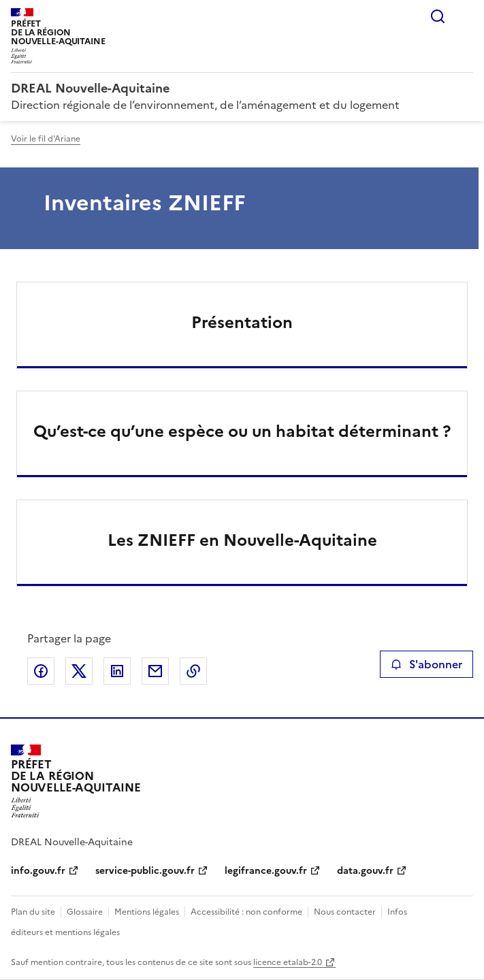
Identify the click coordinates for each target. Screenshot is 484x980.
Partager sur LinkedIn (117, 671)
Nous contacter (345, 912)
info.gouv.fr (38, 871)
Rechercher (438, 16)
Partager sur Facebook (41, 671)
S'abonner (426, 664)
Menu (465, 16)
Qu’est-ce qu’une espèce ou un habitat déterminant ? (242, 431)
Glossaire (85, 912)
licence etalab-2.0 (288, 962)
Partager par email (155, 671)
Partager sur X (79, 671)
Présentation (242, 323)
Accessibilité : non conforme (246, 912)
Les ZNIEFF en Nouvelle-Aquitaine (242, 540)
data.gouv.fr (365, 871)
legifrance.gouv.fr (266, 871)
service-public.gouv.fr (145, 871)
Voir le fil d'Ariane (46, 139)
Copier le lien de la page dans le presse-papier (193, 671)
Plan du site (33, 912)
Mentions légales (147, 912)
